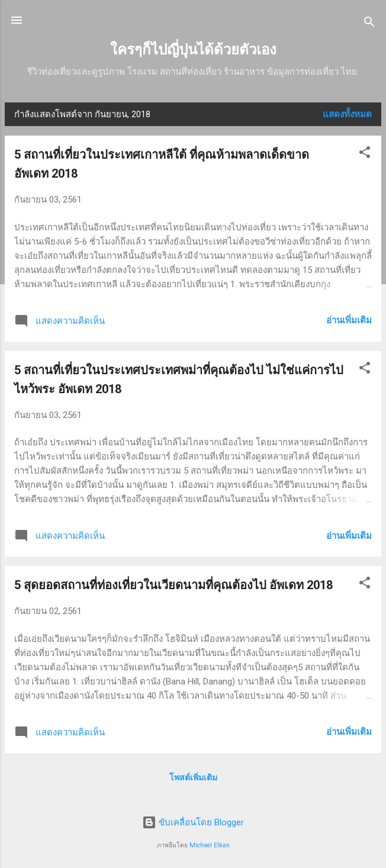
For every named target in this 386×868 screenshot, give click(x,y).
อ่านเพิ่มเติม (349, 320)
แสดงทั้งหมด (347, 114)
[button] (365, 154)
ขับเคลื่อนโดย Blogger (193, 822)
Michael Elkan (210, 845)
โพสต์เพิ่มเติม (193, 777)
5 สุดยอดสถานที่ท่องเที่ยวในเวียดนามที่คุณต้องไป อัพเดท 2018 (173, 585)
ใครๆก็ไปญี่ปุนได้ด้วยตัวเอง (193, 50)
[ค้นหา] (369, 24)
